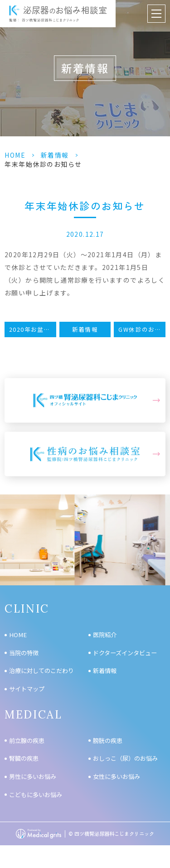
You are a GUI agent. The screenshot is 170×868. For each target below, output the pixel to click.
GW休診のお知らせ (142, 329)
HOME (15, 155)
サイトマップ (27, 689)
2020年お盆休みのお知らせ (33, 329)
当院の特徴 (24, 653)
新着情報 (55, 155)
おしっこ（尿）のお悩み (125, 758)
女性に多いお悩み (117, 776)
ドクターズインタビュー (125, 653)
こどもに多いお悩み (36, 795)
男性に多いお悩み (33, 776)
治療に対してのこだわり (41, 671)
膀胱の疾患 (108, 741)
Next (162, 520)
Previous (9, 520)
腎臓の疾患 (24, 758)
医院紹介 (105, 635)
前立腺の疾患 (27, 741)
